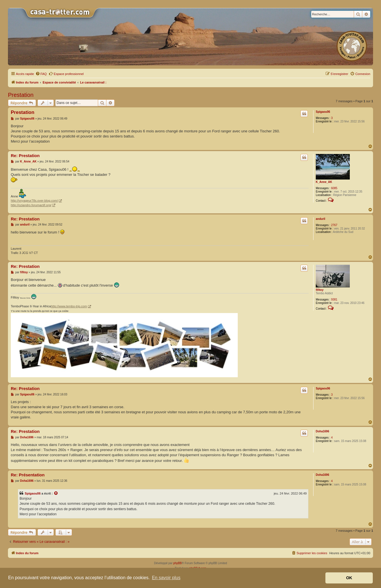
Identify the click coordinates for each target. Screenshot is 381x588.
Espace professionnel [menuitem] (66, 74)
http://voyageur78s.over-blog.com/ (34, 201)
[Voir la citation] (56, 493)
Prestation (21, 95)
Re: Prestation (25, 156)
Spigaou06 (323, 112)
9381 (334, 300)
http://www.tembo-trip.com (69, 306)
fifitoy (320, 290)
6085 (334, 188)
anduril (320, 219)
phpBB (178, 563)
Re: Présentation (28, 475)
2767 (334, 225)
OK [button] (349, 578)
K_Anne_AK (324, 182)
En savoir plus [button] (166, 578)
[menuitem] (41, 74)
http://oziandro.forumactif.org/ (31, 205)
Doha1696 (322, 431)
